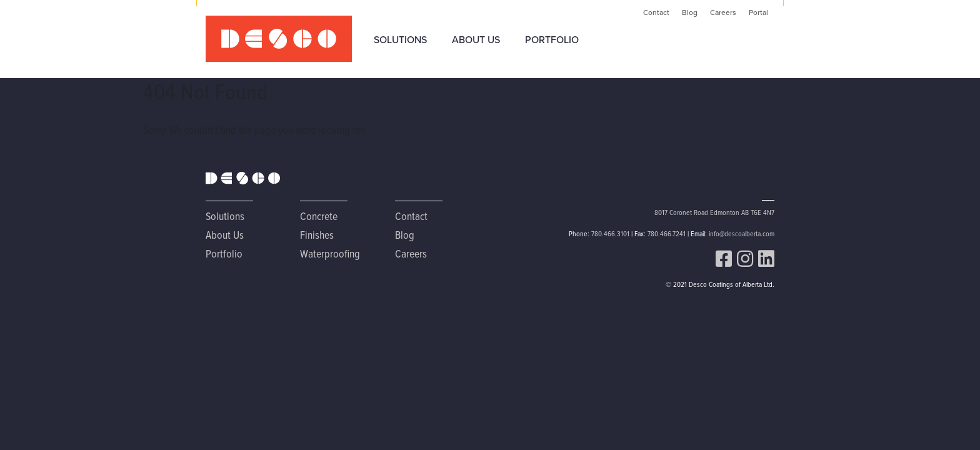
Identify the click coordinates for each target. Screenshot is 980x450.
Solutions (400, 40)
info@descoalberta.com (742, 233)
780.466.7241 (667, 233)
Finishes (317, 235)
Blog (690, 12)
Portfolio (552, 40)
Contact (656, 12)
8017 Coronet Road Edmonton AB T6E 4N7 (714, 212)
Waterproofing (330, 253)
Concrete (319, 216)
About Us (476, 40)
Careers (723, 12)
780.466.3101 (610, 233)
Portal (758, 12)
